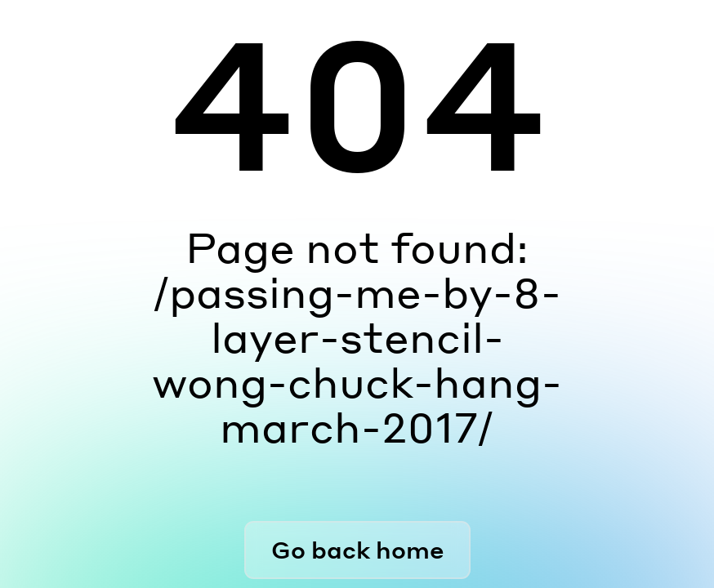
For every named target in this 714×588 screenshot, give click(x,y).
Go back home (357, 549)
